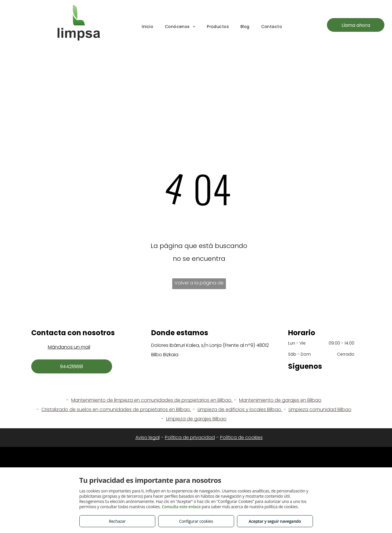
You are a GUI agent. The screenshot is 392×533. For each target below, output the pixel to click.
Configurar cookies (196, 521)
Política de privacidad (190, 437)
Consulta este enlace (181, 507)
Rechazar (117, 521)
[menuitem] (148, 27)
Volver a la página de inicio (199, 284)
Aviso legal (148, 437)
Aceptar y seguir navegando (275, 521)
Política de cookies (241, 437)
